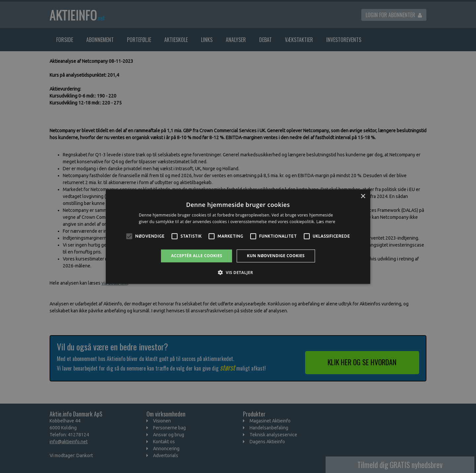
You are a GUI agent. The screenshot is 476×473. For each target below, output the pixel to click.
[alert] (238, 236)
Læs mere (326, 222)
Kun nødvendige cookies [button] (276, 256)
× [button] (363, 196)
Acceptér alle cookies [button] (197, 256)
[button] (238, 272)
